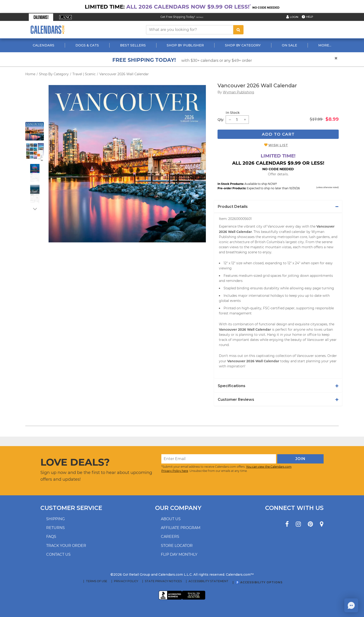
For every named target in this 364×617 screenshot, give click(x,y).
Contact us (58, 554)
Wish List (278, 145)
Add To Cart (278, 134)
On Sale (289, 45)
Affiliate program (181, 528)
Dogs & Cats (87, 45)
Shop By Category (243, 45)
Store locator (177, 546)
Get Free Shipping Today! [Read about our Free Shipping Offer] (178, 17)
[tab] (278, 207)
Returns (55, 528)
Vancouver (315, 340)
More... (325, 45)
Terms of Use (97, 581)
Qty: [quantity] (221, 120)
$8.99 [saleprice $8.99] (332, 119)
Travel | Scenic (84, 74)
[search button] (238, 30)
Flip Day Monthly (179, 554)
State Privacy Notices (163, 581)
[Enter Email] (219, 459)
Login (294, 17)
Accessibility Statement (208, 581)
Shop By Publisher (185, 45)
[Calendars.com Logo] (47, 30)
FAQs (51, 537)
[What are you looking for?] (190, 30)
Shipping (55, 519)
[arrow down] (35, 209)
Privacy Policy (126, 581)
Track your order (66, 546)
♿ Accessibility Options (259, 582)
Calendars (44, 45)
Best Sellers (133, 45)
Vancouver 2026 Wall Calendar (124, 74)
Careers (170, 537)
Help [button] (310, 17)
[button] (41, 17)
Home (30, 74)
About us (171, 519)
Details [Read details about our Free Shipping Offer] (200, 17)
